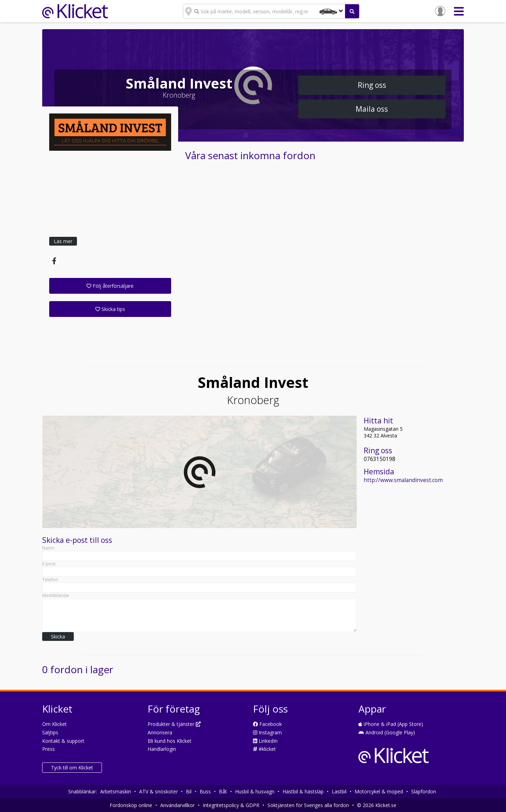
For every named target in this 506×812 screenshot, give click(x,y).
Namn (48, 548)
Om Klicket (54, 724)
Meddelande (56, 595)
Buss (205, 791)
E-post (49, 564)
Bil (189, 791)
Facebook (267, 724)
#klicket (264, 749)
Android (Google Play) (387, 732)
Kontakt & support (63, 741)
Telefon (50, 580)
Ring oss (372, 85)
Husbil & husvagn (255, 791)
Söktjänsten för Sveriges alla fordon (308, 805)
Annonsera (160, 732)
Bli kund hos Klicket (170, 741)
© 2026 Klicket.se (377, 805)
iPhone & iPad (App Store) (391, 724)
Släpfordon (424, 791)
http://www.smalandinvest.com (403, 480)
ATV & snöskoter (158, 791)
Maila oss (372, 109)
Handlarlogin (162, 749)
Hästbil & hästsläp (303, 791)
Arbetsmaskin (116, 791)
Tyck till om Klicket (72, 768)
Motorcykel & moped (379, 791)
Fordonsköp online (131, 805)
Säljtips (50, 732)
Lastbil (339, 791)
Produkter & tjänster (174, 724)
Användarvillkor (177, 805)
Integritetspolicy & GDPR (231, 805)
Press (48, 749)
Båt (223, 791)
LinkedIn (265, 741)
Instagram (267, 732)
